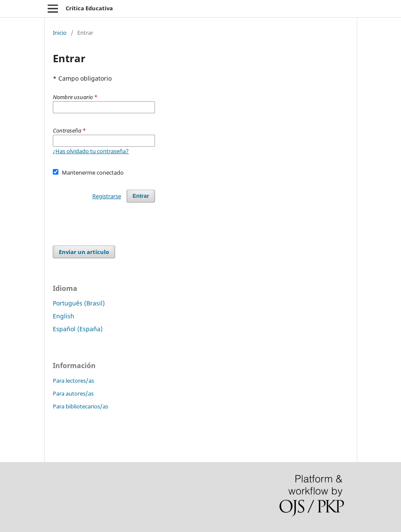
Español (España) (78, 329)
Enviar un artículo (84, 252)
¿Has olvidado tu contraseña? (91, 151)
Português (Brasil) (79, 303)
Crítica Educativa (89, 8)
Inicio (60, 33)
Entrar (141, 196)
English (64, 316)
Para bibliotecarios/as (81, 406)
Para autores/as (73, 393)
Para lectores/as (73, 381)
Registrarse (107, 196)
